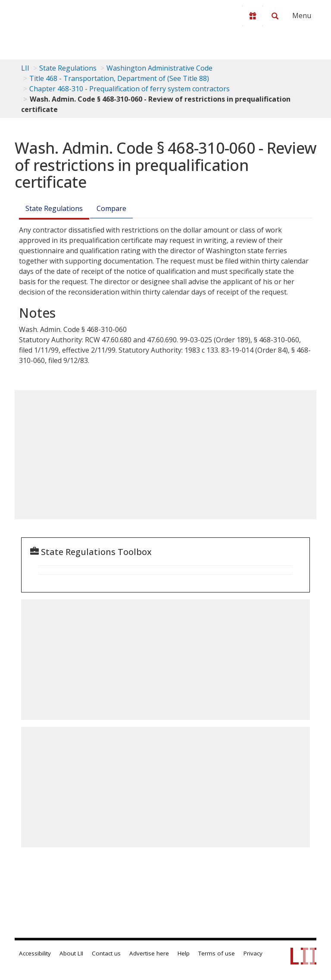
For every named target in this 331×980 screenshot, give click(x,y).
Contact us (106, 953)
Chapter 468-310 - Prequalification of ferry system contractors (130, 89)
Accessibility (35, 953)
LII (25, 68)
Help (184, 953)
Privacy (253, 953)
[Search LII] (275, 16)
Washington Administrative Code (159, 68)
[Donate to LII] (253, 16)
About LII (71, 953)
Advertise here (149, 953)
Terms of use (217, 953)
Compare (111, 208)
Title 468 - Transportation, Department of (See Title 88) (119, 78)
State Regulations (68, 68)
